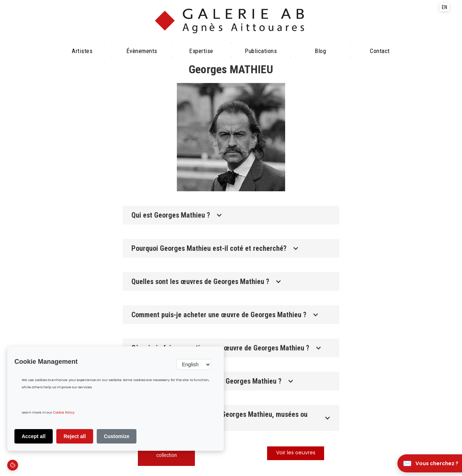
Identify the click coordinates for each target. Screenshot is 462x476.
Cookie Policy (64, 413)
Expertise (201, 51)
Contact (380, 51)
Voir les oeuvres (296, 453)
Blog (320, 51)
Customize (117, 436)
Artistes (82, 51)
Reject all (75, 436)
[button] (231, 215)
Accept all (34, 436)
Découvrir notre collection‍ (167, 451)
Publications (261, 51)
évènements (142, 51)
